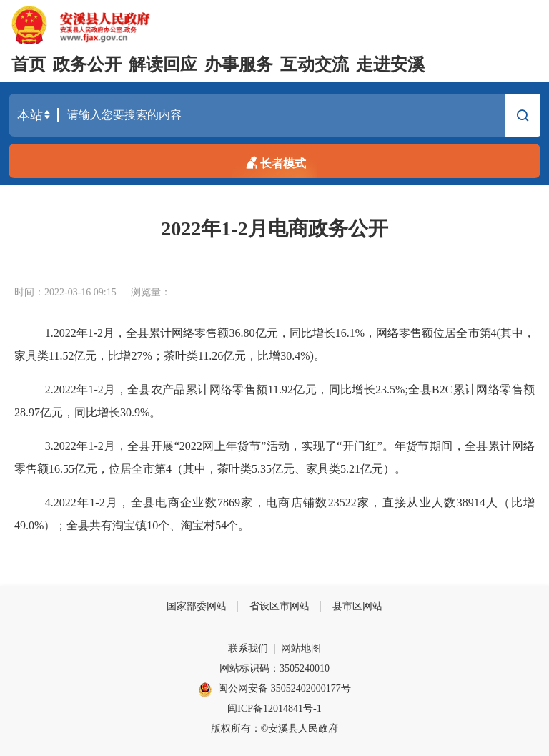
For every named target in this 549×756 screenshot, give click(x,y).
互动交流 (315, 64)
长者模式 (274, 161)
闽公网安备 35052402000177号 (274, 689)
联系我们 (248, 648)
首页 (29, 64)
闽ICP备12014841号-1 (274, 708)
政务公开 (87, 64)
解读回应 (163, 64)
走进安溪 (390, 64)
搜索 (523, 117)
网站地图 (301, 648)
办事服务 (239, 64)
